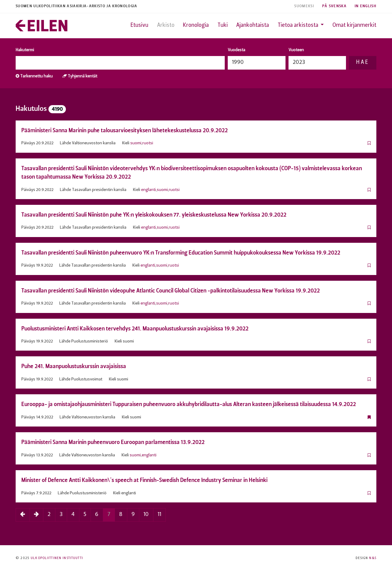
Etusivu (139, 25)
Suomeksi (304, 6)
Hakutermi (25, 50)
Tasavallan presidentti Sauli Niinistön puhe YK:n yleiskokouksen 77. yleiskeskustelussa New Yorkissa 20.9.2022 (154, 215)
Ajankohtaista (253, 25)
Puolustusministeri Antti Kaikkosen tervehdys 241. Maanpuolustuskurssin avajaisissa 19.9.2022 (135, 328)
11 (159, 515)
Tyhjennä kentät (80, 76)
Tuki (223, 25)
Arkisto (166, 25)
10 (146, 515)
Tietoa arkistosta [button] (299, 25)
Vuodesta (236, 50)
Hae (363, 63)
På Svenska (334, 6)
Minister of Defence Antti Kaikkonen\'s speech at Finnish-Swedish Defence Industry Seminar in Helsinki (144, 480)
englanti (148, 190)
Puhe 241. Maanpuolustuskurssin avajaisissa (74, 366)
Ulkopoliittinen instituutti (57, 558)
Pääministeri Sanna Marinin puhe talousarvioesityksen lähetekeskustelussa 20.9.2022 (125, 130)
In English (366, 6)
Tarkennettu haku (34, 76)
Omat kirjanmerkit (354, 25)
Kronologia (196, 25)
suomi (136, 143)
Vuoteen (296, 50)
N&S (373, 558)
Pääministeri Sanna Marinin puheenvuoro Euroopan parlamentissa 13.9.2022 (113, 442)
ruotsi (148, 143)
